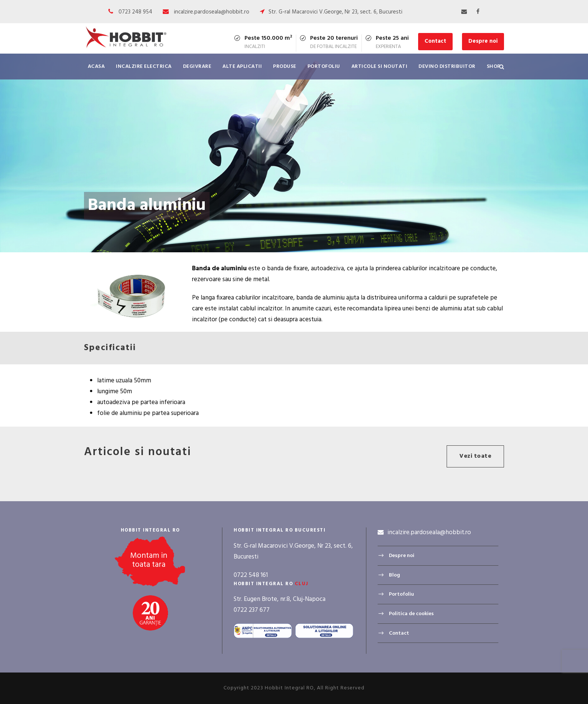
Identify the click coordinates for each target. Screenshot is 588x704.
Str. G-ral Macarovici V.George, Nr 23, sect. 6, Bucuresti (335, 12)
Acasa (96, 67)
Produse (285, 67)
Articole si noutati (379, 67)
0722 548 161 (251, 575)
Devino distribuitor (447, 67)
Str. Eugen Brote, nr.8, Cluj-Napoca (280, 599)
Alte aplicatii (242, 67)
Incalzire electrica (144, 67)
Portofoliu (324, 67)
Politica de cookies (411, 614)
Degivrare (197, 67)
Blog (394, 575)
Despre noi (483, 41)
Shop (494, 67)
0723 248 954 (135, 12)
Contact (435, 41)
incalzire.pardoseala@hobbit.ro (212, 12)
